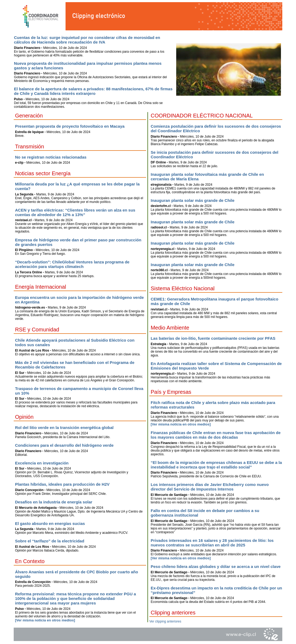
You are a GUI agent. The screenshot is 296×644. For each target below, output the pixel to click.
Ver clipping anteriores (165, 621)
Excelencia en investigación (42, 463)
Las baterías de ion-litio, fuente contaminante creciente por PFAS (213, 338)
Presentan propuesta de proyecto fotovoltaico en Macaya (70, 126)
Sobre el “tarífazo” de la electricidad (50, 541)
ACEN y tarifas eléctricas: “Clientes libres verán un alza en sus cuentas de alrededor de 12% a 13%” (75, 212)
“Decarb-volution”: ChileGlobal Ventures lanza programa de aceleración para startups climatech (72, 264)
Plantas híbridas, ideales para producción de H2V (62, 484)
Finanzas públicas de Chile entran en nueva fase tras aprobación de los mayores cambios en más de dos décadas (216, 435)
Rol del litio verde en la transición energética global (64, 427)
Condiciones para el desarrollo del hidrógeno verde (64, 445)
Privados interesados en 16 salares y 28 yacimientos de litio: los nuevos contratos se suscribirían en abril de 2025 (212, 543)
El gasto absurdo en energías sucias (50, 523)
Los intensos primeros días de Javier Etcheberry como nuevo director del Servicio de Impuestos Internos (210, 487)
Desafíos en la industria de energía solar (54, 502)
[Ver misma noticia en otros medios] (45, 620)
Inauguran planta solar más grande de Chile (193, 200)
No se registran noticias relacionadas (51, 157)
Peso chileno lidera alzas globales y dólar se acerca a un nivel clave (216, 566)
